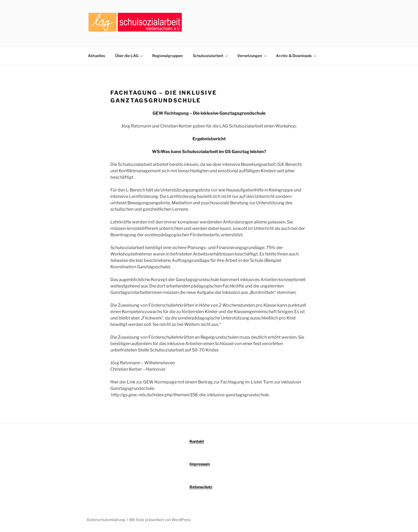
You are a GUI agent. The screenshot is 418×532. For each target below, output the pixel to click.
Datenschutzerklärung (106, 520)
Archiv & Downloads (296, 56)
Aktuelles (97, 56)
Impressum (200, 464)
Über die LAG (129, 56)
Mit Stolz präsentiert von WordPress (160, 520)
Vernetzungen (252, 56)
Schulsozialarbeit (211, 56)
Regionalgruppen (167, 56)
